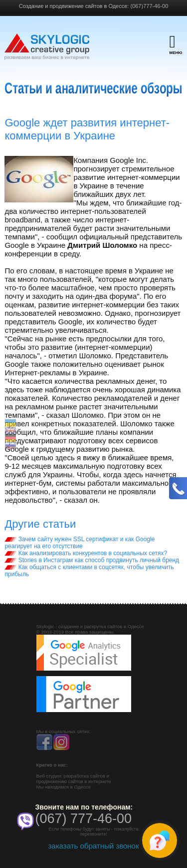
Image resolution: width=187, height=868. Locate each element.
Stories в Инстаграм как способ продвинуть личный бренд (92, 560)
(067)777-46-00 (149, 6)
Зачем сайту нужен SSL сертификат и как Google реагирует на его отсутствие (80, 543)
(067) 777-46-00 (84, 819)
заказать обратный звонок (93, 846)
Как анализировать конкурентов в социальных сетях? (86, 553)
